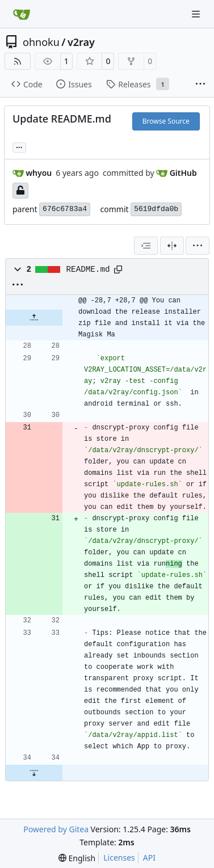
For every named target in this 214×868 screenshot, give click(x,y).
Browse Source (166, 121)
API (149, 858)
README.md (88, 269)
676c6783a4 (65, 209)
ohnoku (41, 42)
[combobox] (146, 246)
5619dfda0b (156, 209)
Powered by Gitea (56, 829)
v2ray (81, 42)
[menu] (198, 246)
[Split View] (172, 246)
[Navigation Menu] (197, 14)
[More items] (200, 85)
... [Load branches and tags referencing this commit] (19, 146)
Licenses (119, 858)
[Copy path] (118, 269)
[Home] (22, 14)
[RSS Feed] (18, 61)
